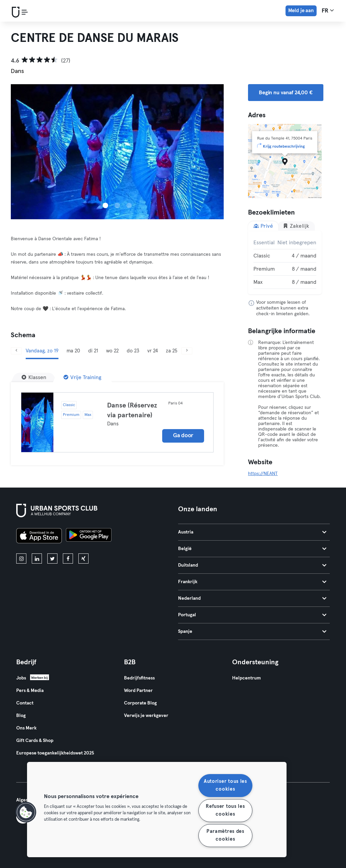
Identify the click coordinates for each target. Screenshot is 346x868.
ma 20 (73, 351)
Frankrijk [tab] (252, 582)
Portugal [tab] (252, 615)
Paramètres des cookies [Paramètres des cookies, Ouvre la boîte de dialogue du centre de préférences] (225, 835)
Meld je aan (301, 11)
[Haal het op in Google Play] (89, 537)
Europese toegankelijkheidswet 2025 (55, 753)
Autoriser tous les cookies (225, 785)
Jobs (21, 678)
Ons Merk (26, 728)
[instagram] (21, 559)
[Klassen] (34, 377)
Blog (21, 716)
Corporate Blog (140, 703)
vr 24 (153, 351)
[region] (157, 810)
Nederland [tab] (252, 598)
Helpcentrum (246, 678)
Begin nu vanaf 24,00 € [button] (286, 93)
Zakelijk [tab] (296, 226)
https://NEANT (263, 474)
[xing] (83, 559)
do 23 (133, 351)
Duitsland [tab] (252, 565)
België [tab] (252, 549)
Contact (25, 703)
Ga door (183, 436)
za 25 (172, 351)
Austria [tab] (252, 532)
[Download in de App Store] (39, 537)
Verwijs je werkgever (146, 716)
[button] (26, 812)
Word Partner (138, 691)
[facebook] (68, 559)
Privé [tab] (263, 226)
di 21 (93, 351)
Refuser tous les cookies (225, 810)
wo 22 (112, 351)
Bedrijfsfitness (139, 678)
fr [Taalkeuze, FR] (328, 10)
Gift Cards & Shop (35, 741)
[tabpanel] (285, 263)
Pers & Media (30, 691)
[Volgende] (187, 351)
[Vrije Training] (82, 377)
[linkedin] (37, 559)
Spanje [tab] (252, 631)
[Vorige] (16, 351)
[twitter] (52, 559)
